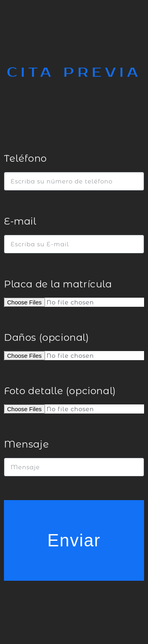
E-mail (20, 221)
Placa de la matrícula (58, 284)
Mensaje (26, 444)
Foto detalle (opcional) (60, 391)
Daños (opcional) (47, 337)
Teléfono (25, 158)
